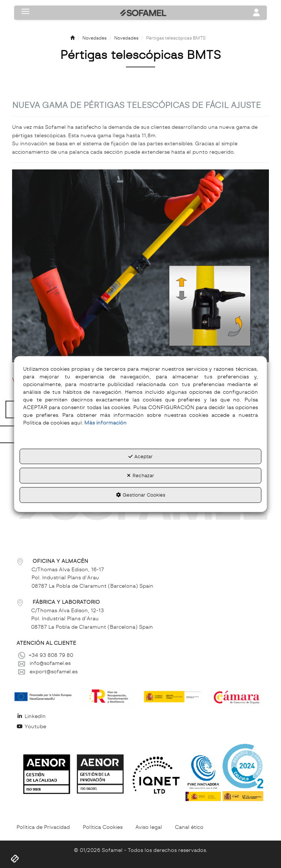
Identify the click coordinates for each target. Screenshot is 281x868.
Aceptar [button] (140, 456)
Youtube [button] (31, 726)
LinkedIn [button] (31, 716)
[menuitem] (140, 716)
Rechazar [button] (140, 476)
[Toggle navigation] (256, 13)
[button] (72, 38)
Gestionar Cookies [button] (141, 495)
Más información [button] (105, 423)
